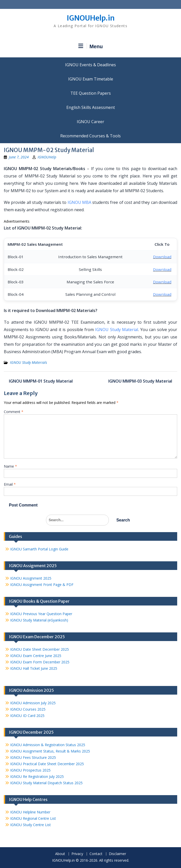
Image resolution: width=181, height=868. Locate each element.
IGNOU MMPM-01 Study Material (41, 381)
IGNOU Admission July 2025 (33, 703)
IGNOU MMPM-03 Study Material (140, 381)
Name (10, 466)
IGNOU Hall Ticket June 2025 (34, 668)
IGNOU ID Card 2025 (27, 716)
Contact (96, 854)
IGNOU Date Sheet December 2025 (40, 649)
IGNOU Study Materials (28, 362)
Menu (90, 46)
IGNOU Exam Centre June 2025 (36, 656)
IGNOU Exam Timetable (91, 79)
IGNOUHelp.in (91, 18)
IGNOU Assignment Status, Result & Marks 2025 (50, 751)
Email (10, 484)
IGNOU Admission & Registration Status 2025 (48, 745)
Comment (14, 412)
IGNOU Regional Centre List (33, 818)
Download (162, 257)
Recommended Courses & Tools (90, 136)
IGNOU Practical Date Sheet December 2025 (47, 764)
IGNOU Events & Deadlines (90, 65)
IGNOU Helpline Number (30, 812)
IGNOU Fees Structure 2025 (33, 757)
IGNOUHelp (47, 157)
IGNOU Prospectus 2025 (30, 770)
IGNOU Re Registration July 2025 (37, 776)
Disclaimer (117, 854)
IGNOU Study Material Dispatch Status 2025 (46, 783)
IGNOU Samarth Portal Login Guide (39, 549)
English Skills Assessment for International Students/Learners (90, 107)
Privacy (77, 854)
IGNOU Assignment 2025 (31, 578)
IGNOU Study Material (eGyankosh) (39, 620)
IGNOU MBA (79, 202)
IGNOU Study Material (117, 330)
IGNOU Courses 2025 (28, 709)
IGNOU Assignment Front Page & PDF (42, 585)
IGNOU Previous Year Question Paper (41, 614)
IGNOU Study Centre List (31, 825)
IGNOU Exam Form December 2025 (40, 662)
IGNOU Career (90, 122)
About (60, 854)
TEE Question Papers (91, 93)
